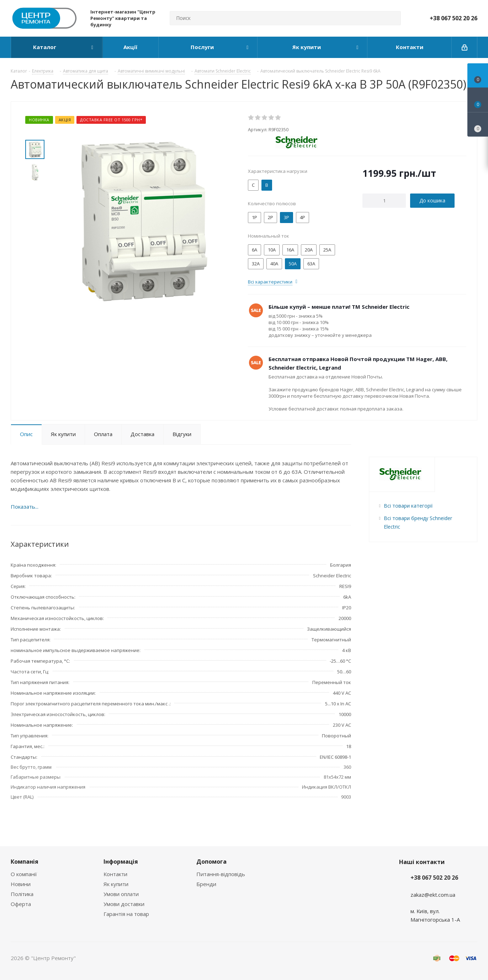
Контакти (115, 874)
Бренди (206, 884)
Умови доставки (124, 904)
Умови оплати (121, 894)
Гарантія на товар (126, 914)
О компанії (24, 874)
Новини (21, 884)
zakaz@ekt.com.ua (433, 895)
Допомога (211, 862)
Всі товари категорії (408, 506)
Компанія (25, 862)
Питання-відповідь (221, 874)
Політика (22, 894)
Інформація (121, 862)
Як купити (116, 884)
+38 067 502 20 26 (453, 18)
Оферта (21, 904)
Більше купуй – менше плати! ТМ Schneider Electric (339, 307)
